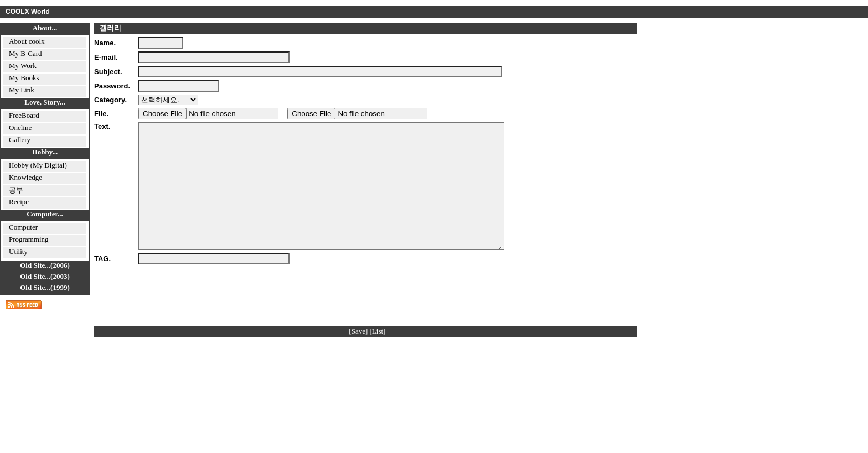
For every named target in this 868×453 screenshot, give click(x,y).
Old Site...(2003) (45, 276)
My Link (22, 90)
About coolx (27, 41)
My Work (23, 66)
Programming (29, 239)
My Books (24, 78)
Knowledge (25, 177)
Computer (23, 227)
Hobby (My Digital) (38, 165)
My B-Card (25, 53)
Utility (18, 251)
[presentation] (223, 314)
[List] (378, 356)
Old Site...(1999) (45, 287)
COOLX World (28, 12)
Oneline (20, 127)
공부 (16, 190)
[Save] (358, 356)
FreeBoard (24, 115)
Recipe (19, 202)
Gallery (20, 140)
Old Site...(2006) (45, 265)
